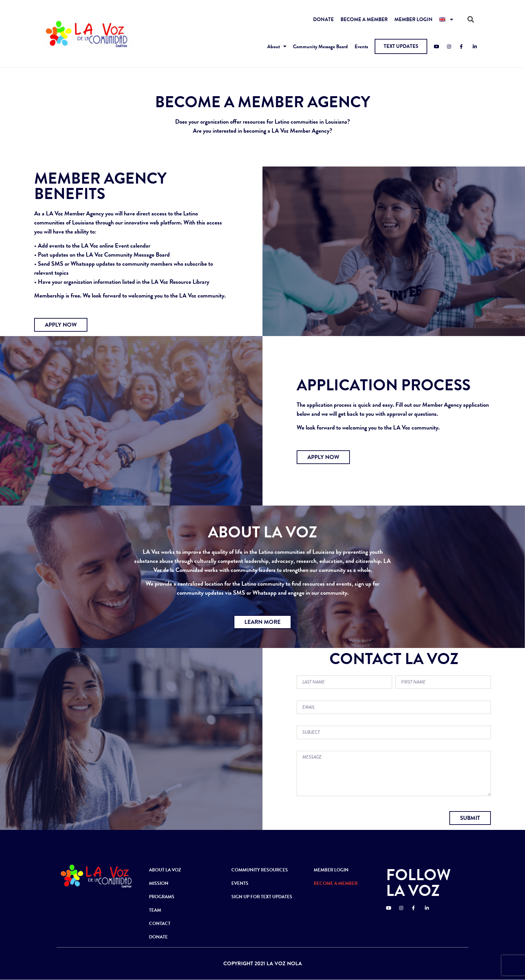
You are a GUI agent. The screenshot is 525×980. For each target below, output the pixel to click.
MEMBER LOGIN (414, 19)
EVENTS (240, 883)
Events (361, 47)
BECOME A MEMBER (364, 19)
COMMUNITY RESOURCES (260, 870)
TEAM (155, 910)
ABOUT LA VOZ (165, 870)
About (277, 46)
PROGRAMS (162, 897)
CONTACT (160, 924)
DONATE (323, 19)
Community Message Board (320, 47)
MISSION (159, 883)
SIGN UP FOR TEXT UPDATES (262, 897)
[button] (401, 46)
